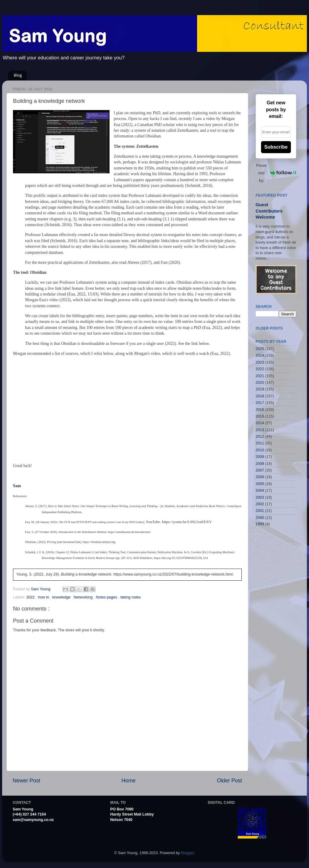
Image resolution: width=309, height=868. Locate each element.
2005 (260, 484)
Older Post (229, 781)
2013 (260, 430)
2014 (260, 423)
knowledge (62, 597)
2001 (260, 511)
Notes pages (107, 597)
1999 (260, 524)
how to (44, 597)
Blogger (188, 853)
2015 (260, 416)
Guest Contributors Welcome (269, 211)
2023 (260, 362)
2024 (260, 355)
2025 (260, 349)
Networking (84, 597)
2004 (260, 491)
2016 (260, 410)
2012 (260, 437)
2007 (260, 470)
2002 (260, 504)
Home (128, 781)
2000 (260, 518)
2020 (260, 383)
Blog (18, 76)
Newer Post (26, 781)
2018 (260, 396)
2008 (260, 464)
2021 (260, 376)
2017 (260, 403)
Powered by (276, 173)
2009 (260, 457)
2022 (31, 597)
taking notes (131, 597)
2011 (260, 443)
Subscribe (276, 147)
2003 (260, 497)
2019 (260, 389)
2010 (260, 450)
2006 (260, 477)
